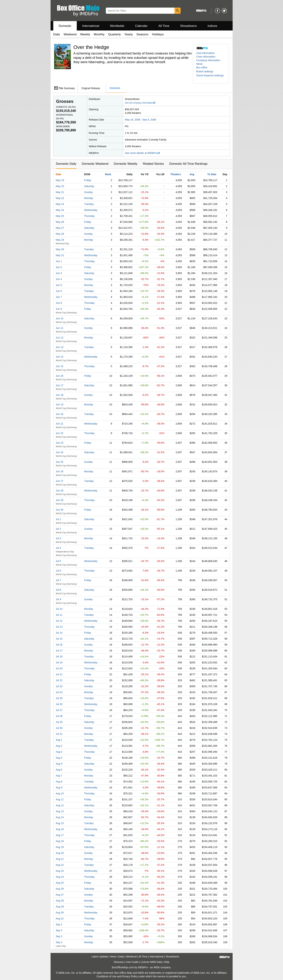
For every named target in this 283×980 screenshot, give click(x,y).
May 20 (60, 186)
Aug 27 (60, 895)
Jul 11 (59, 615)
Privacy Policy (130, 976)
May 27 (60, 228)
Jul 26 (59, 704)
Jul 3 (59, 538)
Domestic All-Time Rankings (188, 164)
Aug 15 (60, 823)
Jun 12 (60, 338)
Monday (89, 198)
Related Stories (153, 164)
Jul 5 (59, 561)
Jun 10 (60, 318)
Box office (202, 67)
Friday (88, 180)
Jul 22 (59, 680)
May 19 (60, 180)
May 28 (60, 234)
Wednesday (91, 210)
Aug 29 (60, 907)
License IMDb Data (151, 962)
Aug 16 (60, 829)
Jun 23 (60, 443)
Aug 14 (60, 817)
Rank (108, 174)
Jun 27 (60, 481)
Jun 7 (59, 297)
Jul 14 (59, 633)
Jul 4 (59, 548)
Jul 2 (59, 529)
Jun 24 (60, 452)
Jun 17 (60, 385)
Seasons (142, 34)
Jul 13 (59, 627)
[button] (207, 71)
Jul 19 (59, 662)
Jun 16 (60, 376)
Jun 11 (60, 328)
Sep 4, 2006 (149, 120)
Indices (212, 26)
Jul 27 (59, 710)
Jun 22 (60, 433)
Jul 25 (59, 698)
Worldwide (117, 26)
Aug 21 (60, 859)
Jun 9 (59, 309)
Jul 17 (59, 651)
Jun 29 (60, 500)
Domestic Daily (66, 164)
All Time (164, 26)
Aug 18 (60, 841)
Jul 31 (59, 734)
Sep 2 (59, 930)
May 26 (60, 222)
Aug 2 (59, 746)
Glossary (119, 962)
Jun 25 (60, 462)
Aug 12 (60, 805)
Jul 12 (59, 621)
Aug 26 (60, 889)
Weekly (85, 34)
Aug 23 (60, 871)
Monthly (99, 34)
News (199, 64)
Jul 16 (59, 645)
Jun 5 (59, 285)
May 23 (60, 204)
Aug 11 (60, 799)
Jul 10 (59, 609)
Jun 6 (59, 291)
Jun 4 (59, 279)
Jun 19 (60, 404)
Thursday (89, 216)
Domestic (65, 26)
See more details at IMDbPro (143, 153)
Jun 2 (59, 267)
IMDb (156, 967)
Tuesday (89, 204)
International (91, 26)
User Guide (132, 962)
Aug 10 (60, 793)
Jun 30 (60, 510)
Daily (57, 34)
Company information (208, 60)
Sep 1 (59, 924)
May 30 (60, 249)
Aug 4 (59, 758)
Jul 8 (59, 590)
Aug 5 (59, 764)
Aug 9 (59, 787)
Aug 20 (60, 853)
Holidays (158, 34)
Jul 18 (59, 657)
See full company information (140, 103)
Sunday (88, 192)
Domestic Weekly (126, 164)
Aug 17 (60, 835)
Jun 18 (60, 395)
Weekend (70, 34)
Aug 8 (59, 782)
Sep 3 (59, 936)
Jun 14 (60, 357)
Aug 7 (59, 776)
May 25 (60, 216)
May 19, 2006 (133, 120)
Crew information (206, 57)
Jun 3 (59, 273)
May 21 (60, 192)
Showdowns (188, 26)
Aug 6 (59, 770)
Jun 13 (60, 347)
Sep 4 (59, 942)
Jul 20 (59, 668)
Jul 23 (59, 686)
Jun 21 (60, 424)
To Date (212, 174)
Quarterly (115, 34)
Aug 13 (60, 811)
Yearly (129, 34)
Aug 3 (59, 752)
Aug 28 (60, 901)
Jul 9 (59, 599)
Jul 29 (59, 722)
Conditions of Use (106, 976)
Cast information (206, 53)
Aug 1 (59, 740)
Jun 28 (60, 491)
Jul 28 (59, 716)
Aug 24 (60, 877)
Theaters (176, 174)
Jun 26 (60, 471)
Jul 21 (59, 674)
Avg (192, 174)
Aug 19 (60, 847)
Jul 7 (59, 580)
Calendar (141, 26)
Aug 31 (60, 918)
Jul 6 (59, 571)
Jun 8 (59, 303)
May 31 (60, 255)
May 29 (60, 240)
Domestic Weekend (95, 164)
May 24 (60, 210)
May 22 (60, 198)
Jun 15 (60, 366)
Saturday (89, 186)
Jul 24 (59, 692)
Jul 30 (59, 728)
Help (167, 962)
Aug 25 (60, 883)
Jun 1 (59, 261)
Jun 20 (60, 414)
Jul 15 (59, 639)
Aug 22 (60, 865)
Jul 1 (59, 519)
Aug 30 (60, 913)
